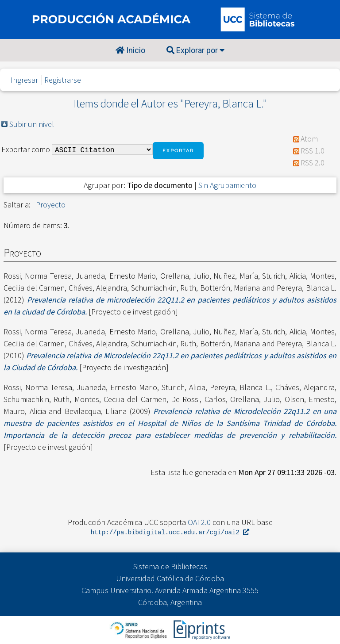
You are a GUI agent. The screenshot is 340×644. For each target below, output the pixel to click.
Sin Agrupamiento (227, 185)
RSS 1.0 (313, 151)
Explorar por (195, 50)
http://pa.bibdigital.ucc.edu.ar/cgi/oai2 (170, 533)
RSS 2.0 (313, 163)
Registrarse (63, 80)
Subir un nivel (32, 124)
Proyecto (51, 205)
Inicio (130, 50)
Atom (309, 139)
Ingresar (24, 80)
